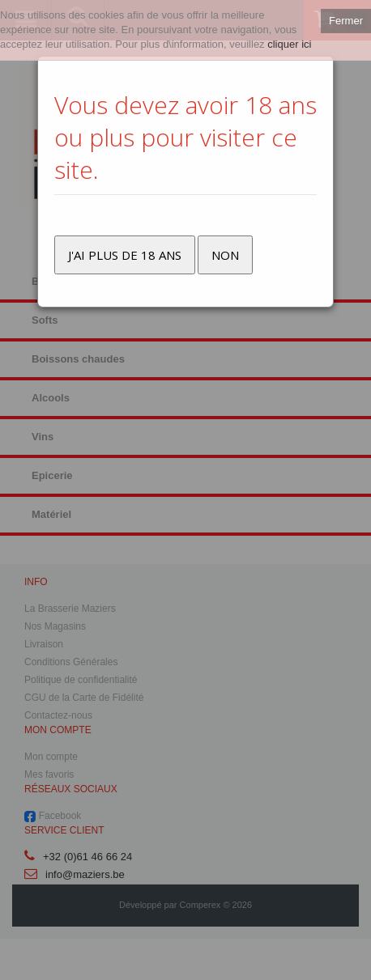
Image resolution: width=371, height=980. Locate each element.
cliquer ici (289, 44)
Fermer (346, 21)
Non (225, 255)
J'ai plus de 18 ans (125, 255)
